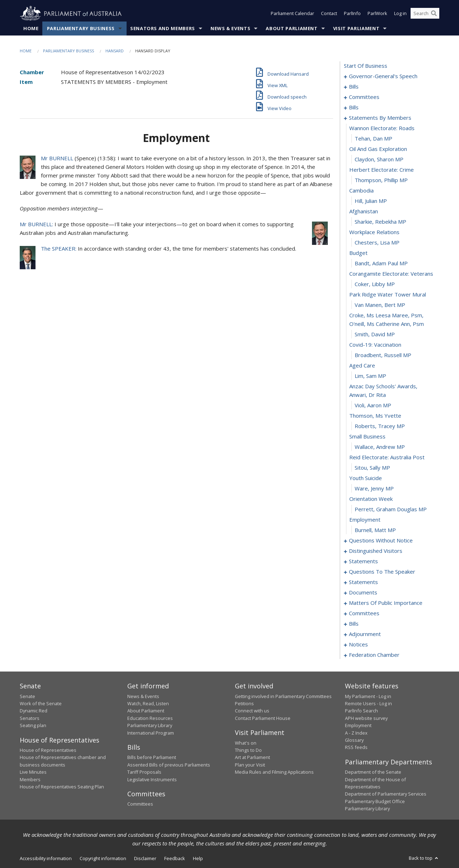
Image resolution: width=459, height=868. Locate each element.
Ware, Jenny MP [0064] (374, 489)
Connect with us (252, 711)
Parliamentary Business (81, 28)
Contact (329, 14)
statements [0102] (363, 582)
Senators (30, 718)
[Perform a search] (434, 14)
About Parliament (292, 28)
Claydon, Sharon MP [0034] (379, 160)
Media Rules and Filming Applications (274, 772)
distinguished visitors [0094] (376, 551)
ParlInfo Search (361, 711)
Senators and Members (163, 28)
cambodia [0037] (361, 191)
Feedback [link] (175, 858)
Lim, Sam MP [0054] (370, 376)
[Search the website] (425, 14)
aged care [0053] (362, 366)
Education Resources (150, 718)
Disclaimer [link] (145, 858)
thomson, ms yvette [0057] (375, 416)
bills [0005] (354, 87)
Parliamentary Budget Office (375, 801)
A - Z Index (356, 733)
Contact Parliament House (263, 718)
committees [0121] (364, 613)
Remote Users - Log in (368, 703)
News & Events (230, 28)
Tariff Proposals (144, 772)
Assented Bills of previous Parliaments (169, 765)
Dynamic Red (34, 711)
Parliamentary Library (150, 726)
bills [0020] (354, 108)
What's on (246, 743)
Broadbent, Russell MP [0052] (383, 355)
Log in (400, 14)
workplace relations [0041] (374, 232)
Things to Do (248, 750)
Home (31, 28)
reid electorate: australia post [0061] (387, 457)
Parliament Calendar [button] (292, 14)
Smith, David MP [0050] (375, 335)
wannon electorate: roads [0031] (382, 128)
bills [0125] (354, 624)
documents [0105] (363, 593)
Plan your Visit (250, 765)
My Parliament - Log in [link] (368, 696)
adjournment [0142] (365, 634)
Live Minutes (33, 772)
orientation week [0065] (371, 499)
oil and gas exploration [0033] (378, 149)
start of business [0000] (366, 66)
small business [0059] (367, 437)
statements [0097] (363, 561)
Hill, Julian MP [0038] (371, 201)
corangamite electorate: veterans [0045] (391, 274)
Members (30, 779)
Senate (27, 696)
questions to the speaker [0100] (382, 572)
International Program (151, 733)
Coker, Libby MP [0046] (375, 284)
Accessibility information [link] (46, 858)
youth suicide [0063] (366, 478)
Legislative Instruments (152, 779)
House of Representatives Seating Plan (62, 787)
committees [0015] (364, 97)
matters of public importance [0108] (386, 603)
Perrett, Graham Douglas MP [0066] (391, 509)
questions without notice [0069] (381, 541)
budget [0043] (358, 253)
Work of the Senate (41, 703)
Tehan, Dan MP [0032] (373, 139)
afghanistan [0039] (364, 212)
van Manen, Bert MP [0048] (380, 305)
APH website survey (366, 718)
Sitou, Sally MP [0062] (372, 468)
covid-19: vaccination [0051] (375, 345)
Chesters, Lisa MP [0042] (377, 243)
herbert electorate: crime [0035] (382, 170)
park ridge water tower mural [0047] (388, 295)
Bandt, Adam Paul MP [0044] (381, 264)
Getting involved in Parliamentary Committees (283, 696)
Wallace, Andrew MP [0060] (380, 447)
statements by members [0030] (380, 118)
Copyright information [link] (103, 858)
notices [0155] (358, 645)
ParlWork (377, 14)
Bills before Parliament (152, 758)
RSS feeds (356, 748)
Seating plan (33, 726)
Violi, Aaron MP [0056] (373, 405)
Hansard (115, 51)
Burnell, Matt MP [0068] (375, 530)
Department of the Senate (373, 772)
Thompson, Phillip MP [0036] (381, 180)
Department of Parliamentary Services (386, 794)
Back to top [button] (424, 858)
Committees (140, 804)
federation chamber (374, 655)
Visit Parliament (356, 28)
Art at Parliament (252, 758)
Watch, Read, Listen (148, 703)
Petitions (244, 703)
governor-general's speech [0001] (383, 76)
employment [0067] (365, 520)
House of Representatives (48, 750)
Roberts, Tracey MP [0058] (380, 426)
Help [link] (198, 858)
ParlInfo (352, 14)
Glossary (354, 740)
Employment (358, 726)
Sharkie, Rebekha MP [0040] (380, 222)
